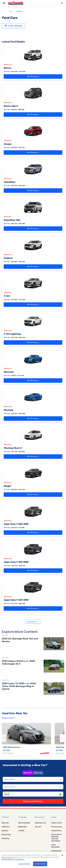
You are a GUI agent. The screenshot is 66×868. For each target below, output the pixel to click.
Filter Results (13, 26)
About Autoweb (24, 823)
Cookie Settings (24, 864)
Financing (5, 838)
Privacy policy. (8, 859)
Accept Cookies (40, 864)
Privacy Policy (57, 827)
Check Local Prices (33, 801)
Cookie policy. (19, 859)
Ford (11, 11)
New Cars (28, 773)
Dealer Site (22, 827)
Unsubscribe (56, 851)
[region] (33, 860)
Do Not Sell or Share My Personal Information (56, 838)
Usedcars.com (40, 823)
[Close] (62, 855)
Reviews (5, 831)
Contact (21, 831)
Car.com (38, 827)
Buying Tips (6, 834)
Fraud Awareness (55, 846)
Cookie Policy (56, 831)
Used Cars (38, 773)
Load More (33, 622)
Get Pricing (33, 76)
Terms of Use (56, 823)
